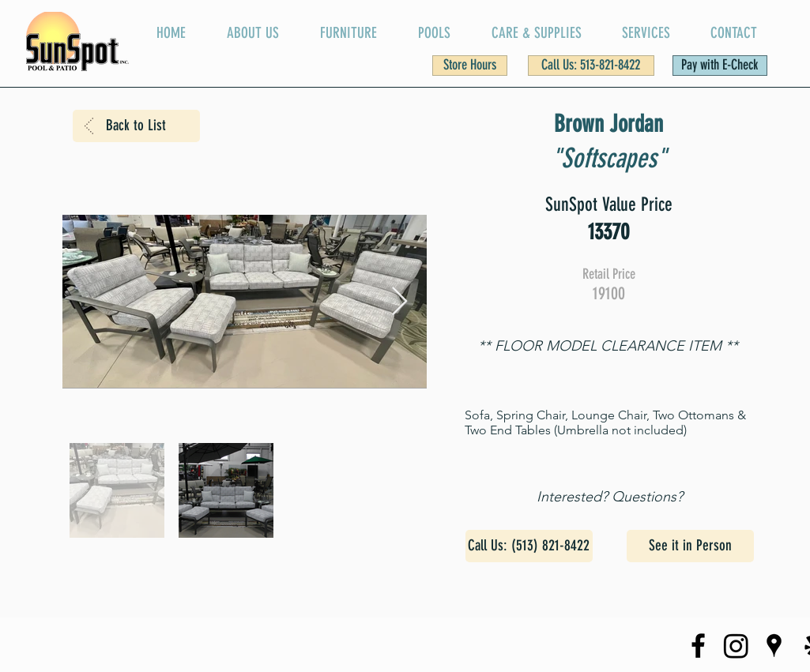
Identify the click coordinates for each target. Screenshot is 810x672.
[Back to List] (136, 126)
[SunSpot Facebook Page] (698, 646)
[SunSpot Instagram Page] (736, 646)
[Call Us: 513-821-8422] (591, 66)
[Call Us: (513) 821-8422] (529, 546)
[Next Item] (399, 302)
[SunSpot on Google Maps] (774, 646)
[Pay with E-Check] (720, 66)
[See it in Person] (690, 546)
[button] (470, 66)
